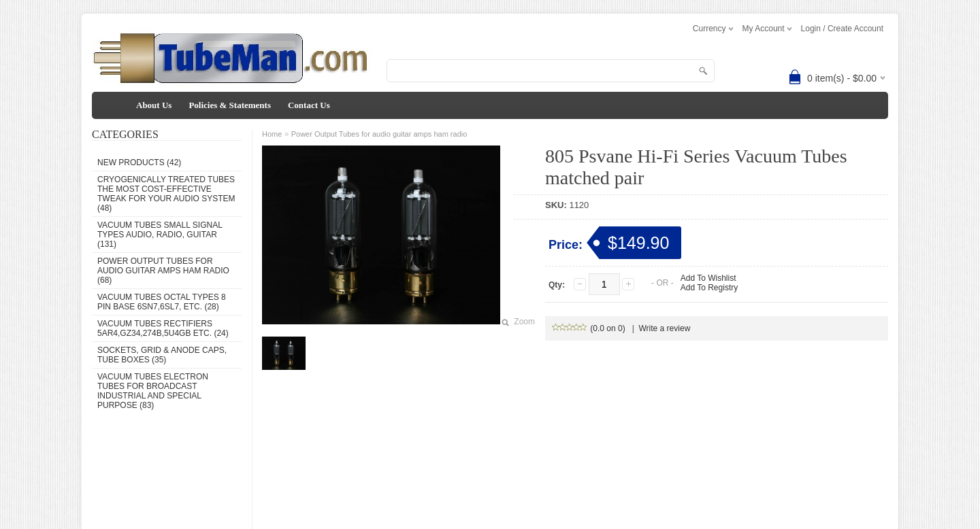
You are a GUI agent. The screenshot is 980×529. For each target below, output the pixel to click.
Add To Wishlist (708, 278)
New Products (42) (139, 163)
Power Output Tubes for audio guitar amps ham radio (379, 134)
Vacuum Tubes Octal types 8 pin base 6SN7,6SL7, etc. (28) (162, 302)
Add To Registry (709, 288)
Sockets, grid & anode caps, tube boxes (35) (162, 355)
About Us (154, 105)
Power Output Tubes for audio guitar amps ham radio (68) (163, 271)
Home (272, 134)
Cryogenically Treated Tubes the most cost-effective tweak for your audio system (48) (166, 194)
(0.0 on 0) (589, 328)
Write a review (665, 328)
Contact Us (309, 105)
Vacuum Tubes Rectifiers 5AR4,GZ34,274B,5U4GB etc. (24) (163, 328)
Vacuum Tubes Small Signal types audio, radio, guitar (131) (160, 235)
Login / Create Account (842, 29)
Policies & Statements (230, 105)
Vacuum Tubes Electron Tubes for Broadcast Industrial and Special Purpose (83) (153, 391)
